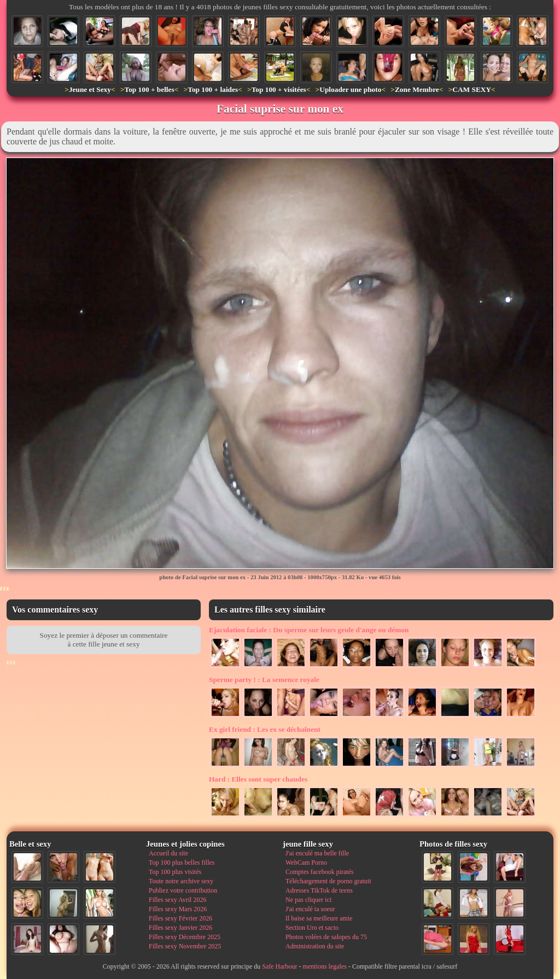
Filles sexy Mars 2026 (178, 909)
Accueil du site (168, 853)
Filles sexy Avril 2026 (177, 900)
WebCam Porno (306, 863)
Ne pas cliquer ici (308, 900)
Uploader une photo (350, 89)
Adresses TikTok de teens (319, 890)
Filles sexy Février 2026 (180, 918)
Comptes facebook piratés (320, 872)
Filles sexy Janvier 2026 (180, 928)
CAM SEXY (472, 89)
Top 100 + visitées (279, 89)
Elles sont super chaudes (258, 779)
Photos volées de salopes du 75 (326, 937)
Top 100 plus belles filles (182, 863)
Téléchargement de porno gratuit (328, 881)
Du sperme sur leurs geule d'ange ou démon (309, 630)
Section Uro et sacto (312, 928)
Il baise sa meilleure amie (319, 918)
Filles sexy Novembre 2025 (185, 946)
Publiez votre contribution (183, 890)
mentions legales (325, 966)
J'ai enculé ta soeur (310, 909)
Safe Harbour (279, 966)
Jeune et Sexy (90, 89)
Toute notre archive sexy (181, 881)
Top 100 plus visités (175, 872)
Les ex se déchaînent (265, 729)
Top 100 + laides (213, 89)
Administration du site (315, 946)
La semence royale (264, 680)
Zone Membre (417, 89)
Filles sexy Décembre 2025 (185, 937)
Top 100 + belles (149, 89)
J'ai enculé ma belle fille (317, 853)
